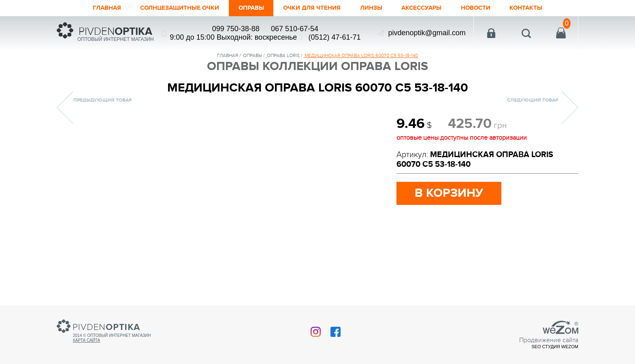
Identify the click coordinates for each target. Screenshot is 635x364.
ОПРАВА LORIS (283, 55)
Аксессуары (434, 8)
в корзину (449, 193)
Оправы (246, 8)
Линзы (379, 8)
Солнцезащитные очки (166, 8)
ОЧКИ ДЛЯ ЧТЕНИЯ (314, 8)
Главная (84, 8)
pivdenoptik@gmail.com (427, 33)
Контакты (549, 8)
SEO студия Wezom (555, 347)
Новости (494, 8)
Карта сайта (86, 340)
